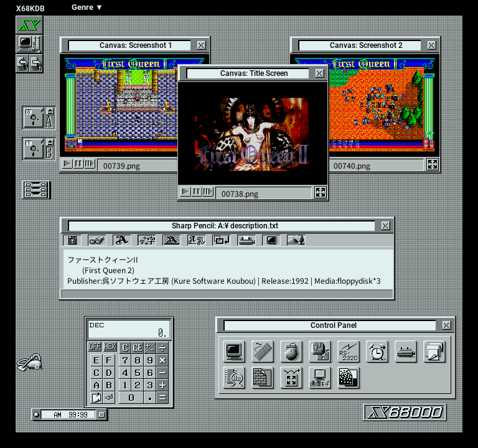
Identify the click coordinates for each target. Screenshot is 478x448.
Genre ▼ (87, 7)
